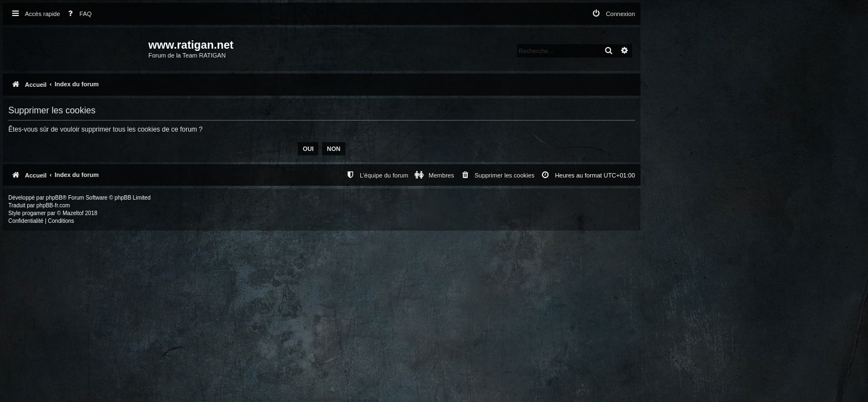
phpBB (54, 198)
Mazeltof (73, 213)
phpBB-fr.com (53, 205)
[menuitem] (77, 14)
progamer (34, 213)
